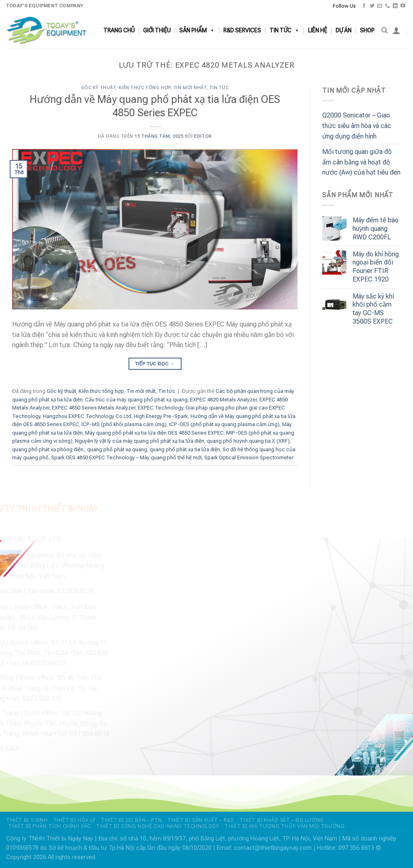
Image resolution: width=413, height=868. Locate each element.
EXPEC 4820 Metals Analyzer (224, 400)
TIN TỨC (285, 31)
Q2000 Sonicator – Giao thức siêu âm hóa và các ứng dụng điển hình (357, 126)
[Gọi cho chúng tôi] (387, 6)
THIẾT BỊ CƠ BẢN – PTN (132, 820)
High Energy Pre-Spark (161, 416)
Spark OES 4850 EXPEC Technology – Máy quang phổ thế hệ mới (126, 457)
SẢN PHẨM (197, 31)
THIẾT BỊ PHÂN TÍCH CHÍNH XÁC (49, 826)
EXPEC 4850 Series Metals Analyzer (94, 408)
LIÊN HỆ (318, 31)
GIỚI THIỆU (157, 31)
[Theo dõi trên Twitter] (372, 6)
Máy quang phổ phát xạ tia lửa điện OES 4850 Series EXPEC (154, 433)
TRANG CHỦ (119, 31)
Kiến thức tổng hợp (145, 88)
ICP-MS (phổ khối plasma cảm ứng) (124, 424)
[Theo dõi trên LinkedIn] (395, 6)
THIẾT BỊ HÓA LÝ (74, 820)
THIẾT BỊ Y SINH (27, 820)
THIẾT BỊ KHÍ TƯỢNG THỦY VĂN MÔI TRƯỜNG (285, 826)
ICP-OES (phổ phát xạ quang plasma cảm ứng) (224, 424)
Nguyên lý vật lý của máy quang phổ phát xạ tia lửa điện (140, 441)
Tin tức (219, 88)
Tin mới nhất (190, 88)
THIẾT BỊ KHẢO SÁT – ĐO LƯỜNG (282, 820)
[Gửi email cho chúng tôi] (380, 6)
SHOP (367, 31)
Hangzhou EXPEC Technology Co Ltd (87, 416)
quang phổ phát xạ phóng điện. (48, 449)
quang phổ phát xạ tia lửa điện (185, 449)
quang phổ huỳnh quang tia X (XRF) (248, 441)
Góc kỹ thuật (98, 88)
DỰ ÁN (343, 31)
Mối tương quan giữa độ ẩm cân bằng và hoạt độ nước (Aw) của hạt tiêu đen (361, 162)
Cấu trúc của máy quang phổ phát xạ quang (136, 400)
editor (203, 136)
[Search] (384, 30)
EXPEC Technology (160, 408)
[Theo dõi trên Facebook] (364, 6)
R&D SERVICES (242, 31)
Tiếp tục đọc (155, 364)
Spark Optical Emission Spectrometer (249, 457)
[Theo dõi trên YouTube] (403, 6)
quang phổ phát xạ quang (117, 449)
